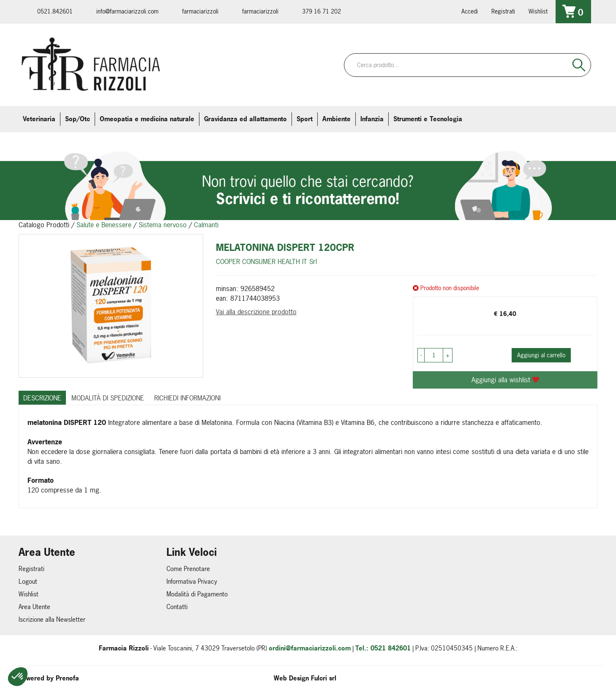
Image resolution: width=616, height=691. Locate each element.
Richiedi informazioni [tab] (187, 398)
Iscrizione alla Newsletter (52, 619)
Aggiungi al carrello (541, 355)
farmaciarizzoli (200, 11)
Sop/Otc (78, 119)
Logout (28, 581)
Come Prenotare (188, 569)
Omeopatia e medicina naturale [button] (147, 119)
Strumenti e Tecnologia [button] (428, 119)
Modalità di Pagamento (197, 594)
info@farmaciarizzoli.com (127, 11)
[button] (18, 677)
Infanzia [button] (372, 119)
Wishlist (538, 11)
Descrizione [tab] (42, 398)
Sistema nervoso (163, 225)
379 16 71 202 (322, 11)
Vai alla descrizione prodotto (256, 312)
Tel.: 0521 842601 (383, 648)
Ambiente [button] (337, 119)
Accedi (470, 11)
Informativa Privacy (192, 581)
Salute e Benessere (104, 225)
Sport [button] (305, 119)
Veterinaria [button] (39, 119)
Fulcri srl (324, 678)
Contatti (177, 607)
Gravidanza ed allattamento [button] (245, 119)
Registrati (503, 11)
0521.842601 (55, 11)
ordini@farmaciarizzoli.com (310, 648)
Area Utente (34, 607)
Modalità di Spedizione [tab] (108, 398)
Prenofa (67, 678)
